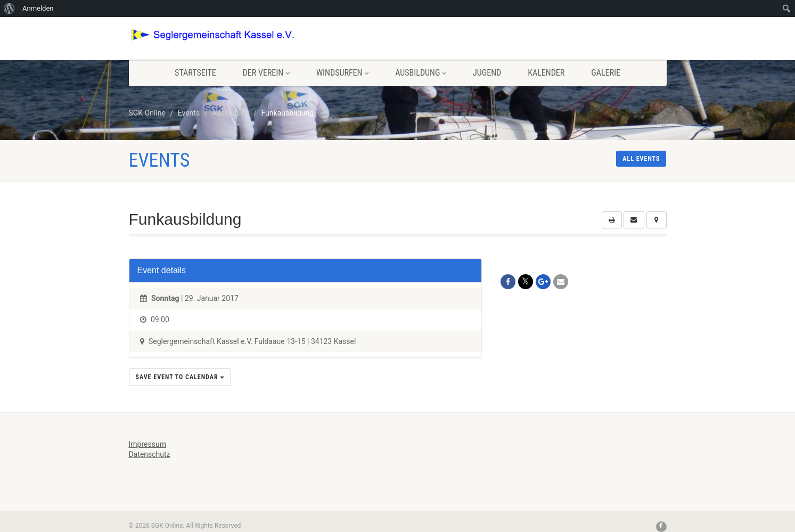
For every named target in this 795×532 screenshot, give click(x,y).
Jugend (487, 73)
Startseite (195, 73)
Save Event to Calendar (180, 377)
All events (641, 159)
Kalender (546, 73)
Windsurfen (342, 73)
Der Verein (266, 73)
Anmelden (38, 8)
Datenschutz (150, 454)
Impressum (147, 444)
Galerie (606, 73)
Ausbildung (421, 73)
